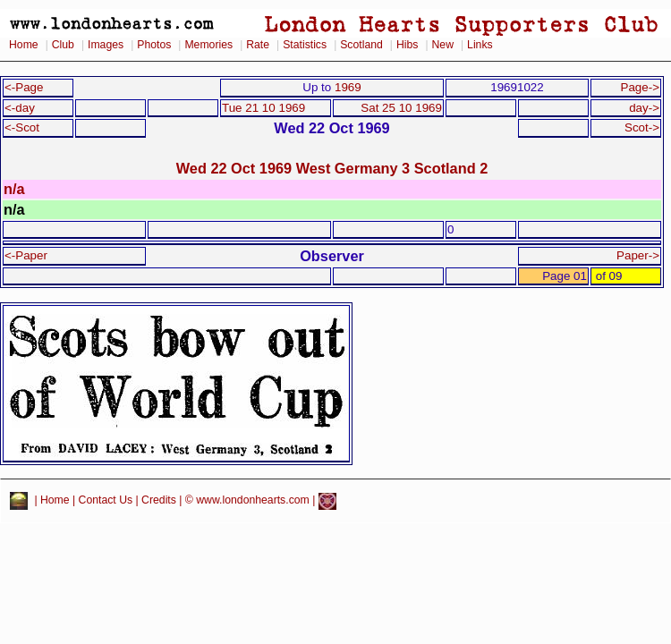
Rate (258, 45)
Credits (159, 501)
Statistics (305, 45)
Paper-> (638, 255)
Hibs (407, 45)
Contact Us (106, 501)
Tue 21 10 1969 (263, 108)
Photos (154, 45)
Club (63, 45)
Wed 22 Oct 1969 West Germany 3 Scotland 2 (332, 168)
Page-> (640, 87)
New (443, 45)
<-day (20, 108)
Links (480, 45)
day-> (644, 108)
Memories (208, 45)
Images (106, 45)
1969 (348, 87)
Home (24, 45)
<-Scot (22, 127)
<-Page (24, 87)
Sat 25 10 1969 (401, 108)
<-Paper (26, 255)
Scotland (361, 45)
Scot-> (642, 127)
